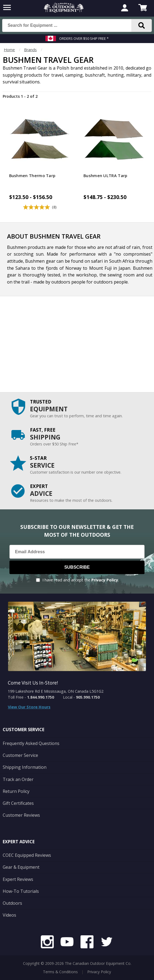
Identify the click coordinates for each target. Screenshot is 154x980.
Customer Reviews (21, 815)
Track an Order (18, 779)
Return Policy (16, 791)
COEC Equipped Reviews (27, 855)
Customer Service (20, 755)
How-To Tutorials (21, 891)
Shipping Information (25, 767)
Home (9, 50)
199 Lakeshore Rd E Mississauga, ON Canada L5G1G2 (56, 691)
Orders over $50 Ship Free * (84, 38)
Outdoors (12, 903)
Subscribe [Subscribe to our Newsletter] (77, 567)
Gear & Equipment (21, 867)
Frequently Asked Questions (31, 743)
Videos (9, 915)
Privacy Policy (105, 580)
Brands (30, 50)
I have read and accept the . (81, 580)
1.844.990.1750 (41, 697)
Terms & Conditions (60, 972)
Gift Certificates (18, 803)
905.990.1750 (88, 697)
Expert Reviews (18, 879)
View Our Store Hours (29, 707)
